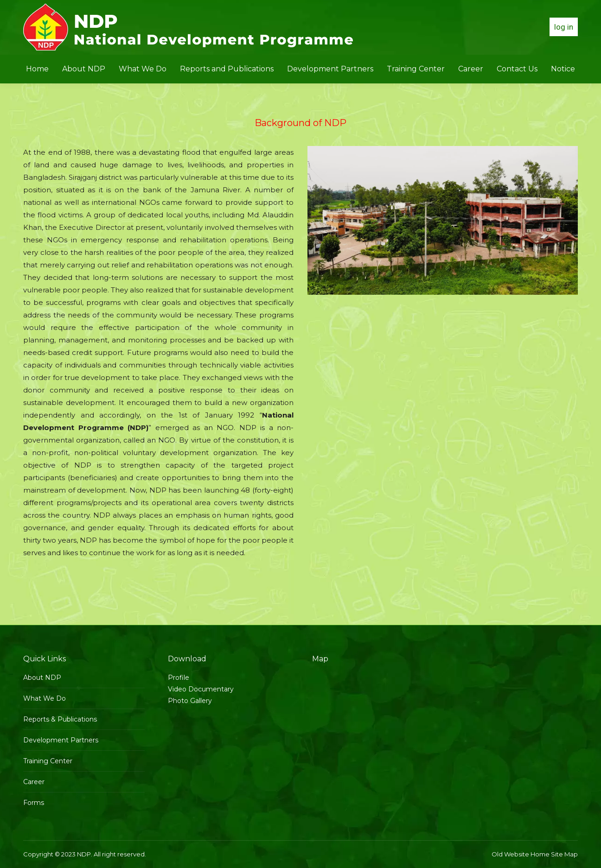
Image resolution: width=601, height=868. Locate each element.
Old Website (510, 854)
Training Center (48, 761)
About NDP (42, 678)
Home (540, 854)
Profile (179, 678)
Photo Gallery (190, 701)
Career (34, 782)
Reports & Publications (60, 719)
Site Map (564, 854)
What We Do (45, 698)
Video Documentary (201, 689)
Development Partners (61, 740)
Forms (34, 803)
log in (564, 27)
